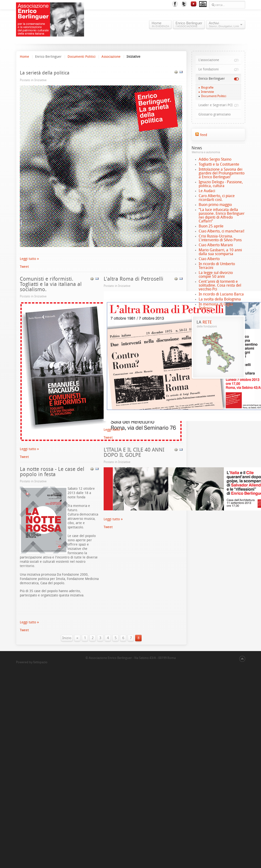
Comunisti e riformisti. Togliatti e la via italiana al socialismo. (51, 284)
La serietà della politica (45, 73)
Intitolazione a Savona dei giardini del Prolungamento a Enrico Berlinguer (222, 173)
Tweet (24, 267)
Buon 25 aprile (211, 226)
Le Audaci (207, 191)
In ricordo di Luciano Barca (221, 294)
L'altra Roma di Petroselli (133, 279)
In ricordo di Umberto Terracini (217, 266)
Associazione (111, 57)
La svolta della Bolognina (220, 299)
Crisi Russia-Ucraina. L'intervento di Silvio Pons (220, 238)
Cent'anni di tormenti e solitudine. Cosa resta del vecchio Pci (220, 285)
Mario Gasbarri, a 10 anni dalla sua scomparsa (220, 252)
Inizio (67, 638)
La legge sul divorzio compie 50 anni (216, 275)
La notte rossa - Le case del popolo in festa (52, 472)
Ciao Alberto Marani (216, 245)
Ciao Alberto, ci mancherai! (221, 231)
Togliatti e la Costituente (219, 164)
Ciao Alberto (209, 259)
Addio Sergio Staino (215, 159)
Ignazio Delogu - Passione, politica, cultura (221, 184)
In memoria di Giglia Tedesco (216, 306)
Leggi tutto (28, 259)
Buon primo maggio (215, 205)
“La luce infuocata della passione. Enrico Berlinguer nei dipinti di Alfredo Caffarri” (222, 215)
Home (24, 57)
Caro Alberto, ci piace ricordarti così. (217, 198)
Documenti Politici (82, 57)
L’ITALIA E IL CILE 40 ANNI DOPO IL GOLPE (134, 452)
